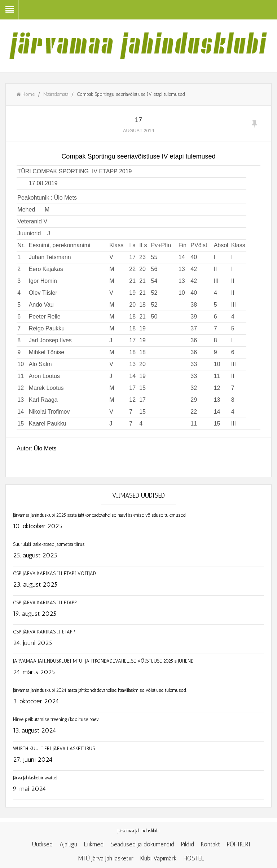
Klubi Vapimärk (159, 858)
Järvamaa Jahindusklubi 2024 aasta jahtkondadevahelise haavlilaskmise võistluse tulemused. (100, 690)
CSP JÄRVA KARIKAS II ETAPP (44, 632)
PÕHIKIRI (239, 844)
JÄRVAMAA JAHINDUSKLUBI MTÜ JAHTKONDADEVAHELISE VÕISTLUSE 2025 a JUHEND (129, 661)
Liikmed (94, 844)
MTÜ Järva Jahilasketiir (106, 858)
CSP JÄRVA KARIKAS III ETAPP (45, 603)
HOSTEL (194, 858)
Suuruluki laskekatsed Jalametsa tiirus (49, 544)
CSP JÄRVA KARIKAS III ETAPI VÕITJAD (54, 573)
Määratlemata (56, 94)
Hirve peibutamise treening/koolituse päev (56, 719)
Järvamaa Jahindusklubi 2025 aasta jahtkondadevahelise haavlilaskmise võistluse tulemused (99, 515)
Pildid (188, 844)
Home (26, 94)
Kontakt (210, 844)
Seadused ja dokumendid (142, 844)
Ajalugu (68, 844)
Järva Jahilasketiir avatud (35, 778)
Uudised (42, 844)
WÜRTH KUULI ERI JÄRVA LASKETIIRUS (54, 749)
